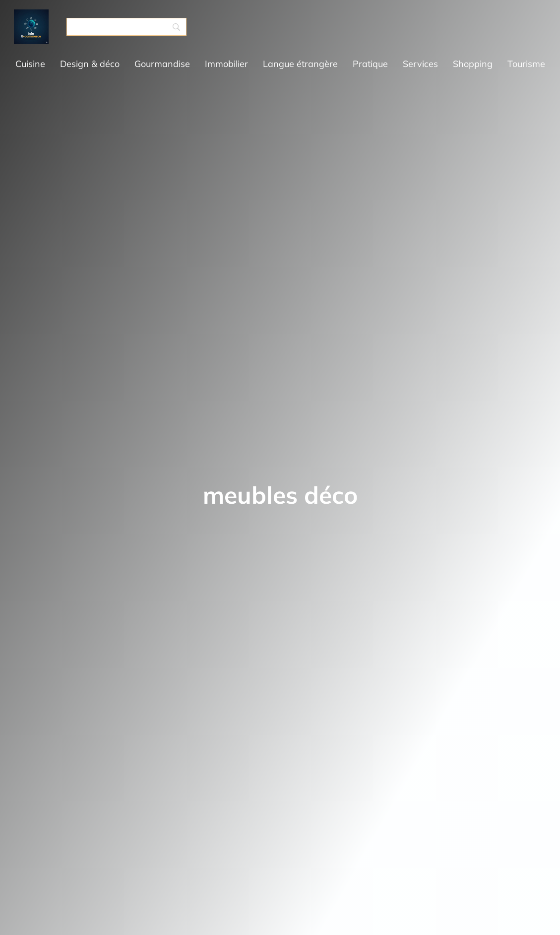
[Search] (126, 27)
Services (420, 64)
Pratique (370, 64)
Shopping (473, 64)
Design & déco (90, 64)
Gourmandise (162, 64)
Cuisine (30, 64)
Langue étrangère (300, 64)
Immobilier (226, 64)
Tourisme (526, 64)
